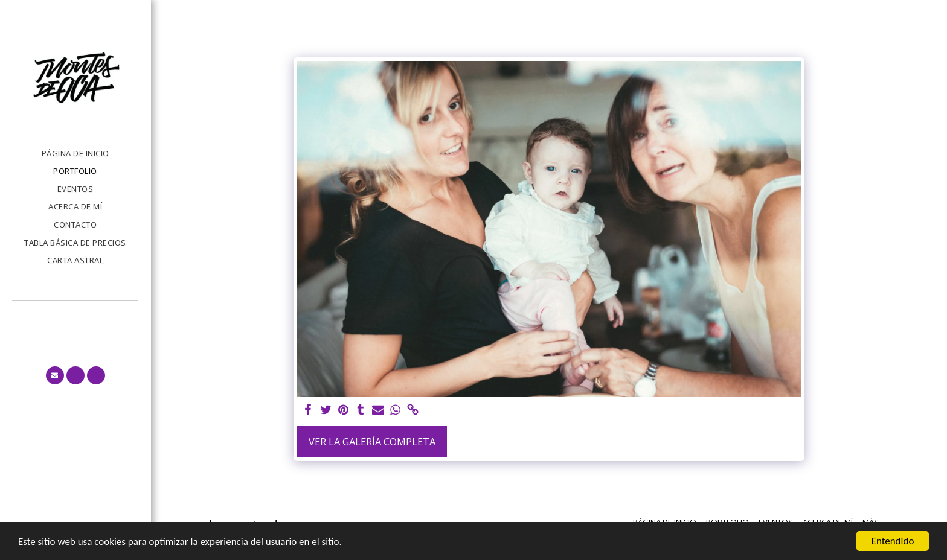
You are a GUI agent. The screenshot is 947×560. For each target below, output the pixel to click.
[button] (55, 375)
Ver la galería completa (372, 441)
